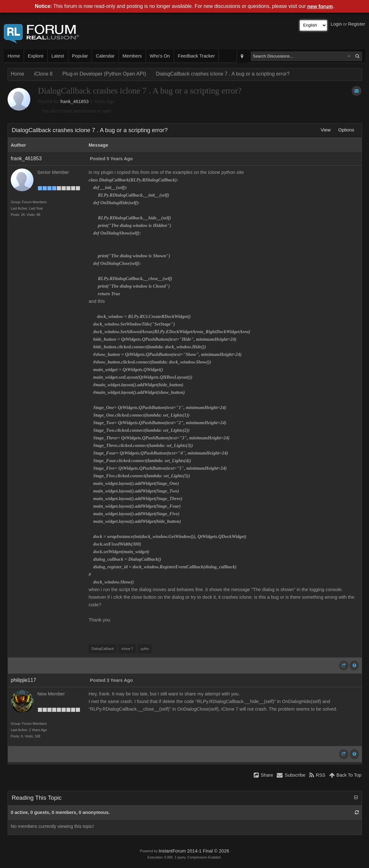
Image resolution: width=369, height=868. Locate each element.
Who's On (160, 56)
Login (336, 24)
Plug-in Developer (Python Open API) (104, 74)
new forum (320, 6)
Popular (80, 56)
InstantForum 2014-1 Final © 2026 (194, 851)
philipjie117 (23, 680)
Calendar (105, 56)
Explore (36, 56)
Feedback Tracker (196, 56)
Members (132, 56)
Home (14, 56)
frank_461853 (75, 101)
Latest (58, 56)
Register (357, 24)
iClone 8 (43, 74)
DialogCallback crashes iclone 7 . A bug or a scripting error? (223, 74)
